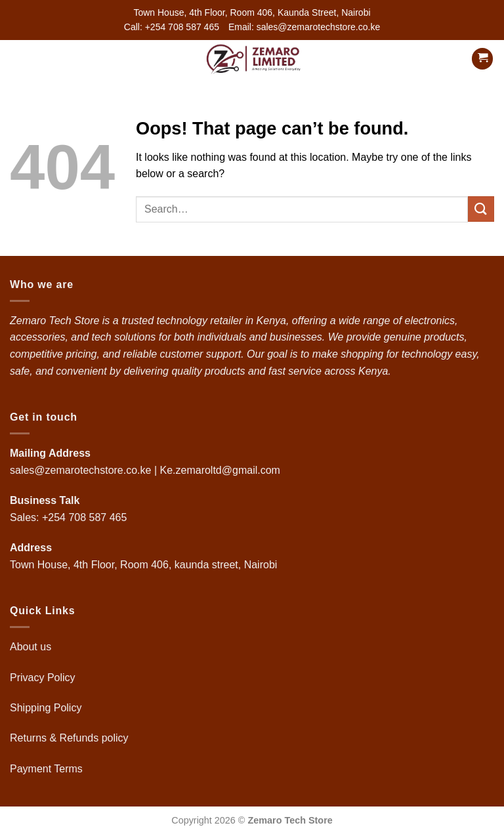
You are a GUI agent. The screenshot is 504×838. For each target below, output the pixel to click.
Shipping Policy (47, 708)
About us (32, 647)
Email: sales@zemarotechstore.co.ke (304, 27)
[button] (18, 59)
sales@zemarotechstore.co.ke (80, 470)
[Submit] (481, 209)
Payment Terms (48, 769)
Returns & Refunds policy (69, 738)
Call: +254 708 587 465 (172, 27)
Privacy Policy (43, 678)
